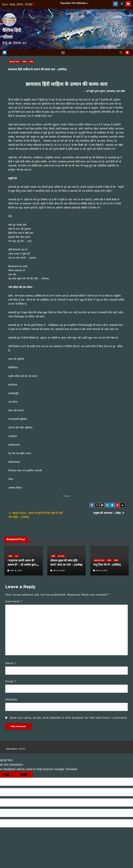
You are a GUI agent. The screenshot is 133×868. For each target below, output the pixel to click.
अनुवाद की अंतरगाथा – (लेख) (109, 513)
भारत (16, 556)
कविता (109, 560)
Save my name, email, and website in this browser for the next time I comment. (69, 718)
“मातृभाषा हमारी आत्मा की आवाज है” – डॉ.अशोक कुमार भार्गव (22, 565)
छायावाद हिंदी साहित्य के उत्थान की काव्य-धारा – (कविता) (37, 70)
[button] (121, 52)
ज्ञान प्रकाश (61, 556)
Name (11, 663)
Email (11, 681)
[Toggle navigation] (63, 53)
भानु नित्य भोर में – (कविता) (107, 565)
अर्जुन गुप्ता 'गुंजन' (14, 62)
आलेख (24, 62)
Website (11, 700)
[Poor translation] (24, 775)
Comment (14, 601)
